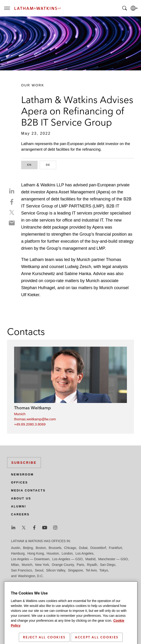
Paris (80, 565)
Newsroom (22, 475)
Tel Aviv (91, 570)
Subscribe (24, 463)
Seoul (39, 570)
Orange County (63, 565)
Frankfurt (115, 548)
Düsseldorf (98, 548)
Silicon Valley (56, 570)
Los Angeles (84, 553)
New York (42, 565)
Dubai (83, 548)
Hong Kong (35, 553)
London (67, 553)
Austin (16, 548)
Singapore (75, 570)
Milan (15, 565)
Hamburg (18, 553)
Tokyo (104, 570)
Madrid (90, 559)
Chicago (70, 548)
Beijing (28, 548)
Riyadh (92, 565)
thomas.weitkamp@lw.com (35, 419)
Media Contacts (28, 491)
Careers (20, 514)
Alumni (19, 506)
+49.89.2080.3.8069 (30, 424)
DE (51, 164)
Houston (53, 553)
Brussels (55, 548)
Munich (20, 414)
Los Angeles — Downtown (30, 559)
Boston (41, 548)
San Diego (108, 565)
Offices (20, 483)
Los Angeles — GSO (67, 559)
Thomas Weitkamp (32, 408)
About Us (21, 498)
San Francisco (22, 570)
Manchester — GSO (113, 559)
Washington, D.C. (31, 576)
